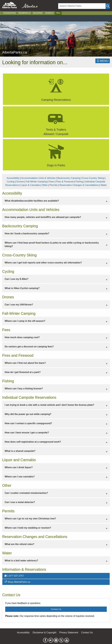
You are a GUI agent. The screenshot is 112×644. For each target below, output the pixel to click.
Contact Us (49, 13)
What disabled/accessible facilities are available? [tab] (32, 201)
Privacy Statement (69, 633)
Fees (51, 182)
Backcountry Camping (69, 178)
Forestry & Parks (10, 13)
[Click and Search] (108, 6)
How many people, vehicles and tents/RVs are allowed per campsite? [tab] (43, 217)
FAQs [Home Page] (58, 13)
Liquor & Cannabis (30, 185)
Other (45, 185)
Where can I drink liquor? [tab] (19, 467)
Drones (20, 182)
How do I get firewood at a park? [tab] (23, 372)
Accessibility (13, 178)
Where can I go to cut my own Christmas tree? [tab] (30, 519)
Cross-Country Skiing (93, 178)
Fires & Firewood (65, 182)
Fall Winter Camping (36, 182)
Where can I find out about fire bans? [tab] (25, 363)
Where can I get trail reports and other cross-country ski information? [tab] (43, 263)
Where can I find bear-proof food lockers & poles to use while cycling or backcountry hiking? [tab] (52, 244)
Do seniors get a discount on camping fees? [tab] (29, 347)
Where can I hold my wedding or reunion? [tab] (28, 528)
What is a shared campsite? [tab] (20, 451)
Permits (54, 185)
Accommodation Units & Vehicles (38, 178)
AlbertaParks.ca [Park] (25, 13)
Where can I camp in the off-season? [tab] (25, 321)
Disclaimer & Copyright (45, 633)
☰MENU (103, 61)
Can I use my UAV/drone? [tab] (19, 305)
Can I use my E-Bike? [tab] (17, 279)
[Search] (82, 6)
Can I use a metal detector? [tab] (20, 502)
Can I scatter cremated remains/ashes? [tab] (26, 493)
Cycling (11, 182)
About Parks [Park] (38, 13)
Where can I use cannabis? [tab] (20, 477)
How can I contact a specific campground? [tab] (28, 423)
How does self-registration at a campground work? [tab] (33, 442)
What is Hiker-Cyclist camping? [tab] (22, 288)
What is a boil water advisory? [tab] (21, 561)
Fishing (79, 182)
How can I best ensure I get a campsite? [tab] (27, 433)
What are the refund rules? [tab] (19, 544)
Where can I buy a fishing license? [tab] (24, 389)
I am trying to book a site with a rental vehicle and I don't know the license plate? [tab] (49, 405)
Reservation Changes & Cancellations (79, 185)
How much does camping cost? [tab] (22, 337)
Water (104, 185)
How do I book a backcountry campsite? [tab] (27, 234)
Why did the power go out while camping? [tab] (28, 414)
